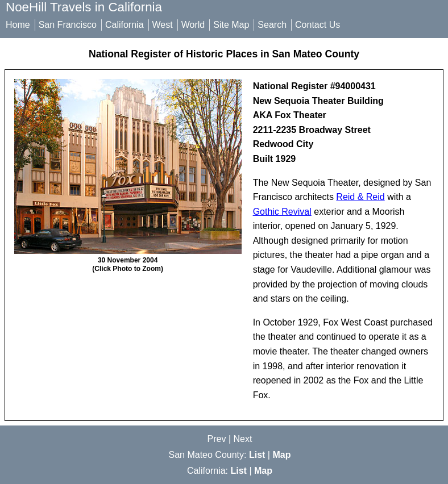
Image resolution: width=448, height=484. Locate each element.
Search (272, 25)
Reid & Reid (360, 197)
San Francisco (68, 25)
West (163, 25)
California (125, 25)
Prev (217, 439)
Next (243, 439)
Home (18, 25)
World (193, 25)
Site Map (231, 25)
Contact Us (318, 25)
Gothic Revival (282, 212)
